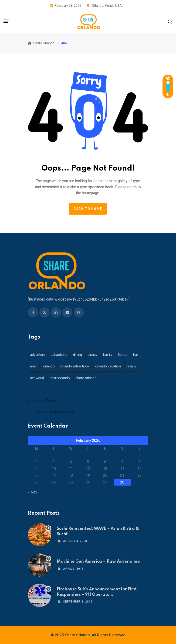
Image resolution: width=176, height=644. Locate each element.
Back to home (88, 209)
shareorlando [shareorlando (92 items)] (60, 378)
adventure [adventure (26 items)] (38, 355)
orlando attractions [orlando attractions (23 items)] (75, 366)
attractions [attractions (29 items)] (59, 355)
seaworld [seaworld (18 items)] (37, 378)
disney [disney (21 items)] (92, 355)
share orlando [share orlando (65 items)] (86, 378)
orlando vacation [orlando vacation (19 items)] (108, 366)
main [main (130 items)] (34, 366)
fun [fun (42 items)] (135, 355)
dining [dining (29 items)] (78, 355)
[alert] (88, 412)
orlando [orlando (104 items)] (49, 366)
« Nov (33, 492)
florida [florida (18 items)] (123, 355)
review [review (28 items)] (131, 366)
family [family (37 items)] (108, 355)
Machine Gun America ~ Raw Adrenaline (98, 562)
